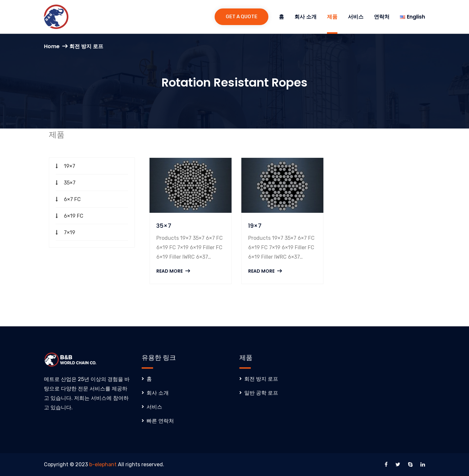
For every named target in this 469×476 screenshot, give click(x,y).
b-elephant (103, 464)
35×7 (70, 183)
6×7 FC (72, 199)
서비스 (356, 17)
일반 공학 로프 (261, 393)
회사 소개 (306, 17)
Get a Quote (242, 17)
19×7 (70, 166)
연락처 (382, 17)
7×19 (70, 232)
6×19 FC (74, 216)
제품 (332, 17)
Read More (173, 271)
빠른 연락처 (160, 421)
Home (52, 46)
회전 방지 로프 (261, 379)
